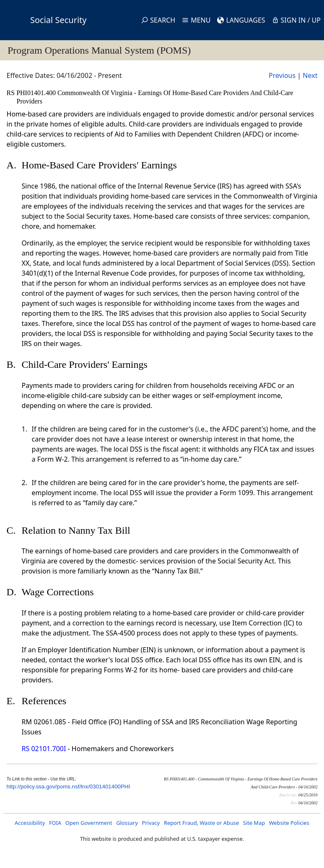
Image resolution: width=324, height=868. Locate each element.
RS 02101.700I (44, 749)
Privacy (151, 823)
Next (310, 75)
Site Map (254, 823)
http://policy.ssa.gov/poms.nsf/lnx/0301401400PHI (69, 787)
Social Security (58, 20)
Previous (282, 75)
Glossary (127, 823)
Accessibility (30, 823)
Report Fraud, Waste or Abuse (201, 823)
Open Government (89, 823)
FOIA (55, 823)
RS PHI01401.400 (32, 93)
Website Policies (289, 823)
